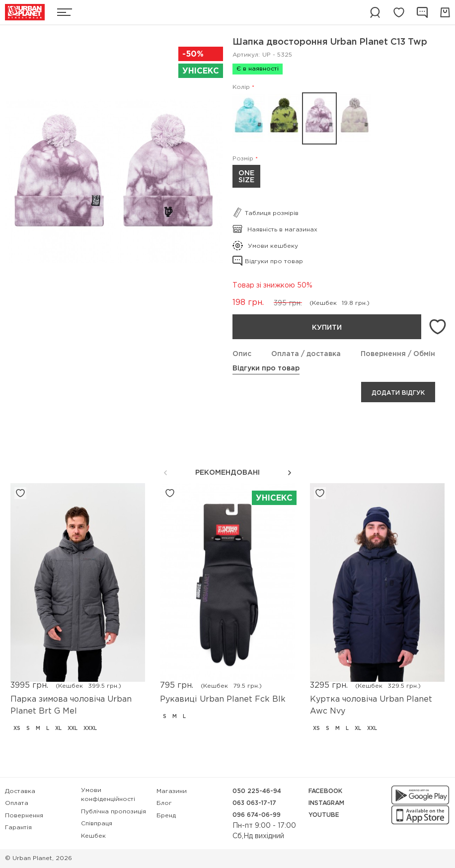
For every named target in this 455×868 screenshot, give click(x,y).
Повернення (24, 816)
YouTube (324, 815)
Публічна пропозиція (114, 812)
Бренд (166, 816)
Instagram (326, 803)
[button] (290, 473)
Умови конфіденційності (108, 795)
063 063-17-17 (254, 803)
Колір (241, 87)
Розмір (243, 159)
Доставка (20, 791)
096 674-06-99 (257, 815)
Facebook (325, 791)
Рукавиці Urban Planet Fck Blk (223, 699)
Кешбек (93, 836)
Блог (164, 803)
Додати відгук (398, 393)
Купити (327, 328)
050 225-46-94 (257, 791)
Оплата (17, 803)
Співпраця (97, 824)
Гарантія (18, 828)
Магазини (172, 791)
